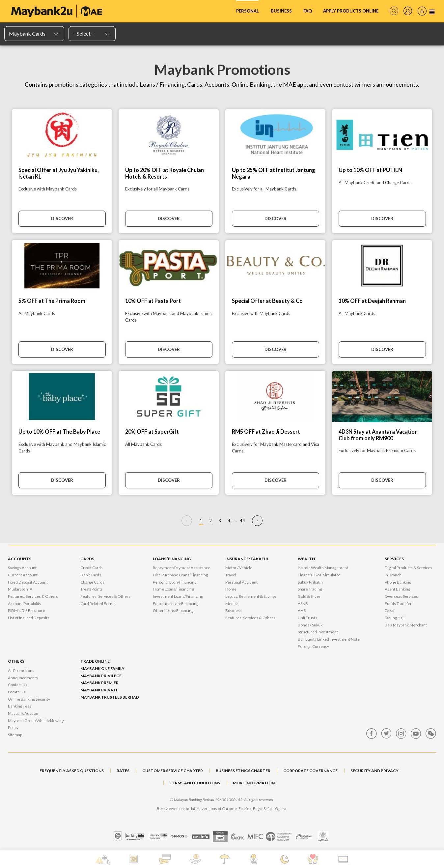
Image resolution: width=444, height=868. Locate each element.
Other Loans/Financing (173, 610)
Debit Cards (91, 575)
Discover (62, 218)
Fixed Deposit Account (28, 582)
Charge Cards (92, 582)
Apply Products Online (351, 11)
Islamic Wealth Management (323, 568)
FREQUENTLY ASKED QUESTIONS (72, 771)
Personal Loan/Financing (175, 582)
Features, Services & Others (33, 596)
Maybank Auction (23, 713)
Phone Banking (398, 582)
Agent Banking (397, 589)
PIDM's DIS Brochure (27, 610)
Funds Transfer (398, 604)
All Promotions (21, 670)
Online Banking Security (29, 699)
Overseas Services (401, 596)
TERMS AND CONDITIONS (195, 783)
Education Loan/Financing (176, 604)
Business (281, 11)
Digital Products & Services (408, 568)
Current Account (23, 575)
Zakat (390, 610)
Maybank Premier (99, 683)
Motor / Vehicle (239, 568)
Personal (248, 11)
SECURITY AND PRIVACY (375, 771)
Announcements (23, 678)
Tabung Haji (395, 618)
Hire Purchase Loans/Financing (180, 575)
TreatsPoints (92, 589)
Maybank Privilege (101, 676)
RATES (123, 771)
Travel (231, 575)
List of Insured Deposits (29, 618)
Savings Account (22, 568)
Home (231, 589)
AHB (302, 610)
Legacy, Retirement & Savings (251, 596)
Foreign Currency (313, 646)
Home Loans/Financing (173, 589)
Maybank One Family (102, 668)
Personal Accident (241, 582)
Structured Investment (318, 632)
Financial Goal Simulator (319, 575)
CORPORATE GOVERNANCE (310, 771)
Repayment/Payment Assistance (181, 568)
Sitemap (15, 735)
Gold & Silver (309, 596)
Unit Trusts (307, 618)
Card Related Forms (98, 604)
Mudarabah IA (20, 589)
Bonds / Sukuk (310, 625)
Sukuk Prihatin (310, 582)
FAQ (308, 11)
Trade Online (95, 661)
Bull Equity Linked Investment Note (329, 639)
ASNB (303, 604)
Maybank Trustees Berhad (110, 697)
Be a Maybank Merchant (406, 625)
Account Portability (25, 604)
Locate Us (17, 692)
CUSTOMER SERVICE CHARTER (173, 771)
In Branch (393, 575)
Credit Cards (92, 568)
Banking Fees (20, 706)
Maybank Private (99, 690)
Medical (232, 604)
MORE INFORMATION (254, 783)
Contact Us (18, 685)
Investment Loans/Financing (178, 596)
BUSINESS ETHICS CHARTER (243, 771)
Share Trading (310, 589)
